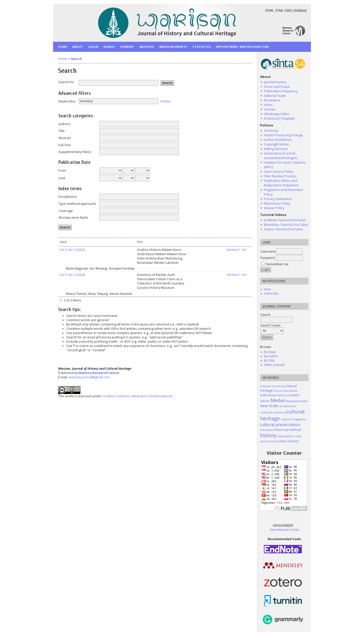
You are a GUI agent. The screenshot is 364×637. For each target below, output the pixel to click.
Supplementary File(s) (75, 152)
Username (268, 251)
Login (93, 47)
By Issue (270, 352)
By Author (271, 356)
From (62, 171)
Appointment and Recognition (242, 47)
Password (267, 258)
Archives (147, 47)
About (78, 47)
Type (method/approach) (77, 204)
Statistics (202, 47)
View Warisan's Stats (284, 530)
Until (62, 178)
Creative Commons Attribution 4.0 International (137, 396)
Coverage (66, 211)
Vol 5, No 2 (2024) (72, 275)
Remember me (277, 264)
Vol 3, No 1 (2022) (72, 250)
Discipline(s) (67, 197)
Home (63, 47)
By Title (269, 360)
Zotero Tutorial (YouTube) (283, 229)
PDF (244, 250)
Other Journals (274, 365)
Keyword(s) (67, 101)
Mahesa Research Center (99, 373)
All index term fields (73, 218)
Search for (66, 82)
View (267, 289)
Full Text (65, 145)
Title (62, 131)
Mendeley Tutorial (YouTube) (286, 225)
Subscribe (271, 293)
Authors (64, 124)
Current (127, 47)
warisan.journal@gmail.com (89, 377)
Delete (166, 101)
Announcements (173, 47)
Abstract (65, 138)
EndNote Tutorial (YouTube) (285, 220)
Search (109, 47)
